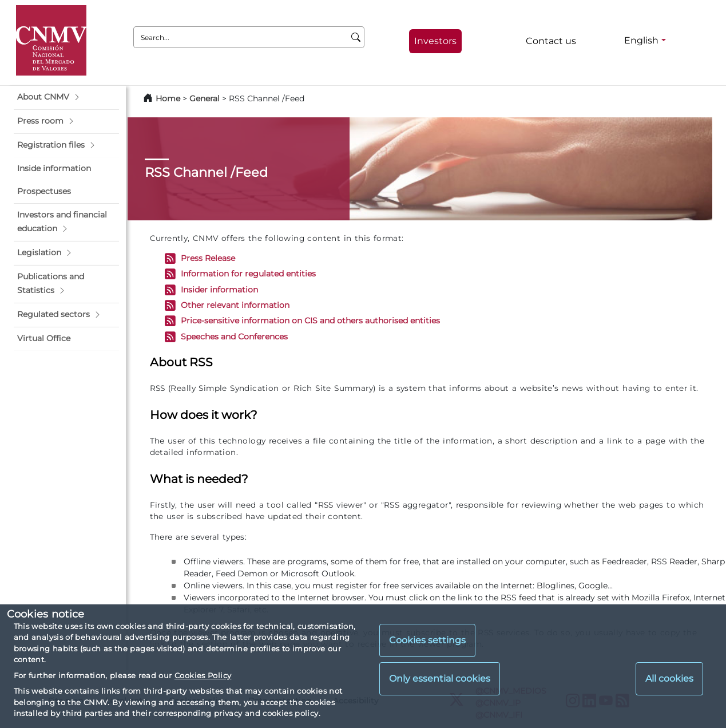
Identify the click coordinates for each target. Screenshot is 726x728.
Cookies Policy (203, 675)
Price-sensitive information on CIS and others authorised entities (310, 321)
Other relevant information (235, 305)
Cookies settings (427, 640)
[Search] (356, 37)
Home (168, 98)
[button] (66, 97)
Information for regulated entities (248, 274)
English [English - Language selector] (641, 40)
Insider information (219, 290)
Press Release (208, 258)
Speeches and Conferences (234, 337)
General (205, 98)
